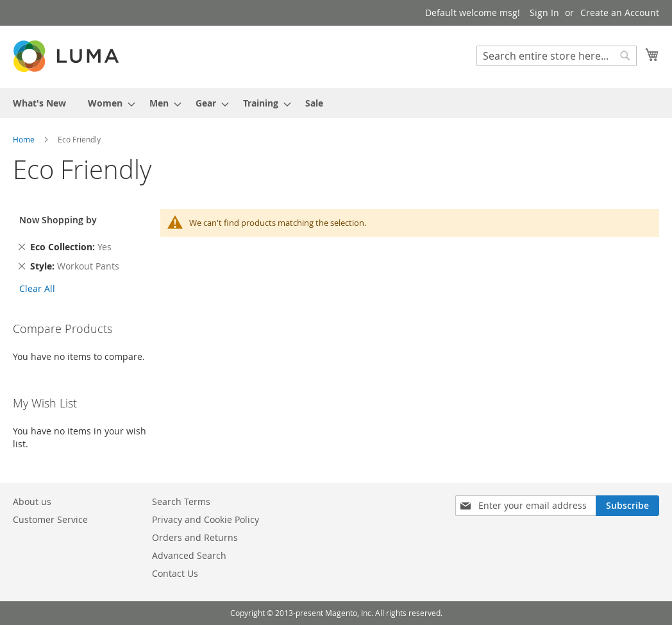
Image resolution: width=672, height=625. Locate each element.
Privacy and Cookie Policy (206, 519)
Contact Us (175, 573)
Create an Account (620, 13)
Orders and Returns (195, 537)
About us (32, 501)
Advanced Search (189, 555)
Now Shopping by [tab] (58, 220)
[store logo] (67, 56)
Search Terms (181, 501)
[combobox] (557, 56)
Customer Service (50, 519)
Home (25, 139)
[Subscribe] (627, 506)
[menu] (336, 103)
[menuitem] (39, 103)
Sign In (544, 13)
